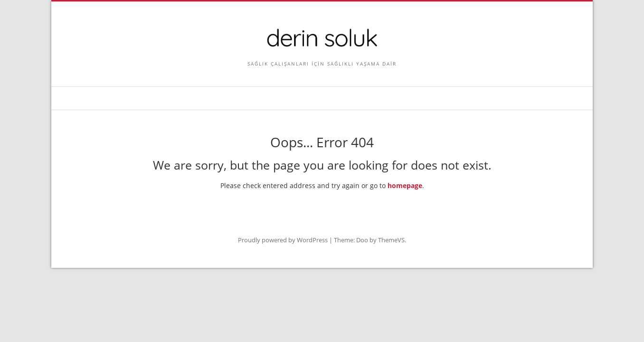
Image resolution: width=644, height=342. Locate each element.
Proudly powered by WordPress (283, 240)
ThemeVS (391, 240)
